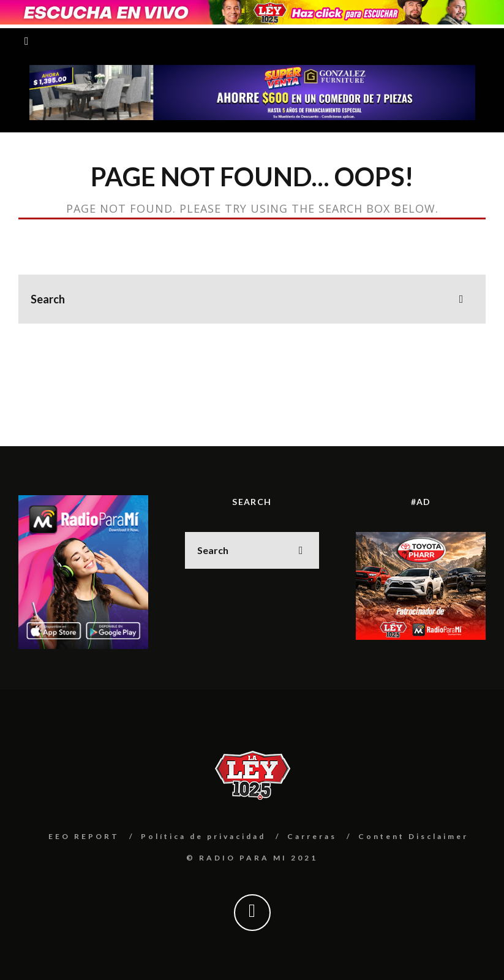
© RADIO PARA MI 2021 (252, 858)
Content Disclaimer (413, 836)
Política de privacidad (203, 836)
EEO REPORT (84, 836)
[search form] (252, 299)
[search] (461, 299)
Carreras (312, 836)
